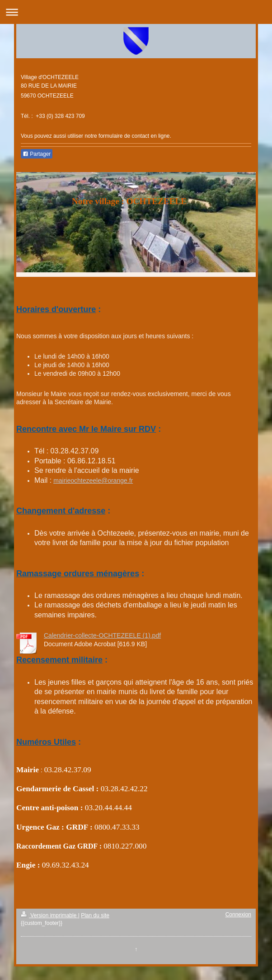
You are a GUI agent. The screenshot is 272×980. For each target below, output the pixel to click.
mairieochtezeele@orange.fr (93, 481)
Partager (37, 154)
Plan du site (95, 915)
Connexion (238, 915)
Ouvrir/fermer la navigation (136, 12)
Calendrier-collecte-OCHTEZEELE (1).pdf (102, 635)
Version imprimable (49, 915)
